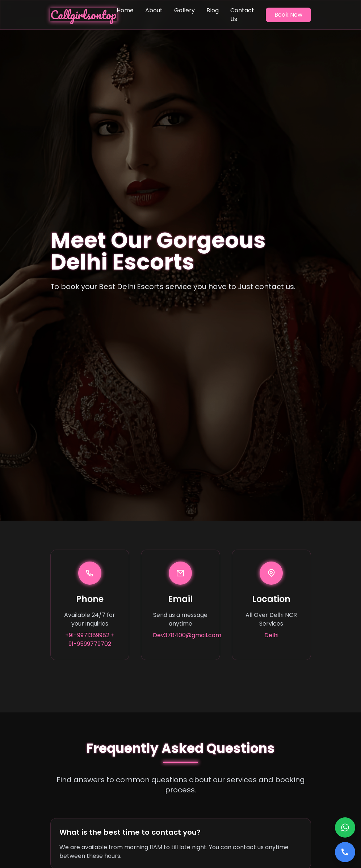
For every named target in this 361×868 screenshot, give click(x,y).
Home (125, 10)
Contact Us (242, 15)
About (154, 10)
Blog (213, 10)
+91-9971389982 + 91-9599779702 (90, 640)
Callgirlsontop (83, 15)
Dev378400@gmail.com (180, 635)
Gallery (184, 10)
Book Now (288, 15)
